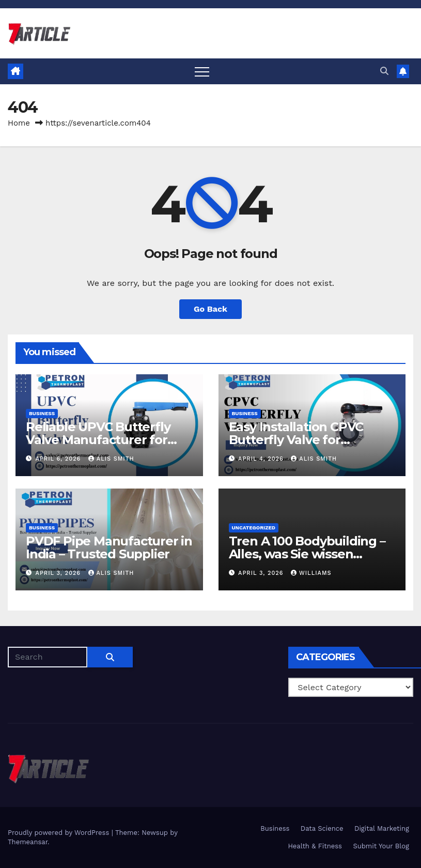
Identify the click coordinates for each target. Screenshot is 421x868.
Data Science (322, 828)
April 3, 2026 (59, 573)
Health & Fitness (315, 846)
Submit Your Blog (381, 846)
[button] (384, 71)
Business (42, 413)
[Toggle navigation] (202, 71)
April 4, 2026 (262, 459)
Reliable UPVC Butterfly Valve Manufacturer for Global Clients (98, 440)
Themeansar (28, 842)
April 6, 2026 (59, 459)
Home (19, 123)
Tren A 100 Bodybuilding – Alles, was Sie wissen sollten (307, 554)
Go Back (210, 309)
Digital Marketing (382, 828)
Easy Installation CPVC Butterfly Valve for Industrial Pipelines (296, 440)
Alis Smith (111, 459)
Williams (311, 573)
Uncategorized (254, 528)
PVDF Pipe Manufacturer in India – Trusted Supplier (109, 547)
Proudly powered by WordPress (60, 833)
